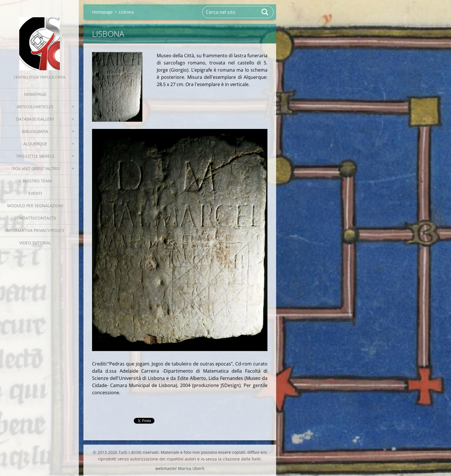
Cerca (265, 12)
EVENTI (35, 193)
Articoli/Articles (35, 107)
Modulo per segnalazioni (35, 206)
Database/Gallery (35, 119)
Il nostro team (35, 181)
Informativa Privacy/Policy (35, 230)
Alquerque (35, 144)
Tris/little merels (35, 156)
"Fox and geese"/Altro (35, 168)
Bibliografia (35, 131)
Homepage (35, 94)
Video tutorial (35, 243)
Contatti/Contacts (35, 218)
